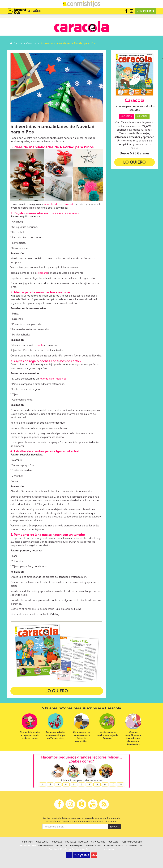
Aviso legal (42, 842)
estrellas (40, 345)
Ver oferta (146, 11)
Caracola (31, 43)
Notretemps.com (93, 846)
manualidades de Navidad (58, 204)
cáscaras (43, 273)
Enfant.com (62, 846)
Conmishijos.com (134, 846)
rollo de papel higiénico (53, 379)
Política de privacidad (76, 842)
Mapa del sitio (98, 842)
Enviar (114, 827)
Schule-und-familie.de (113, 846)
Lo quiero (57, 691)
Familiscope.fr (76, 846)
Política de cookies (132, 842)
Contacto (114, 842)
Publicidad (56, 842)
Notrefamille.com (46, 846)
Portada (16, 43)
